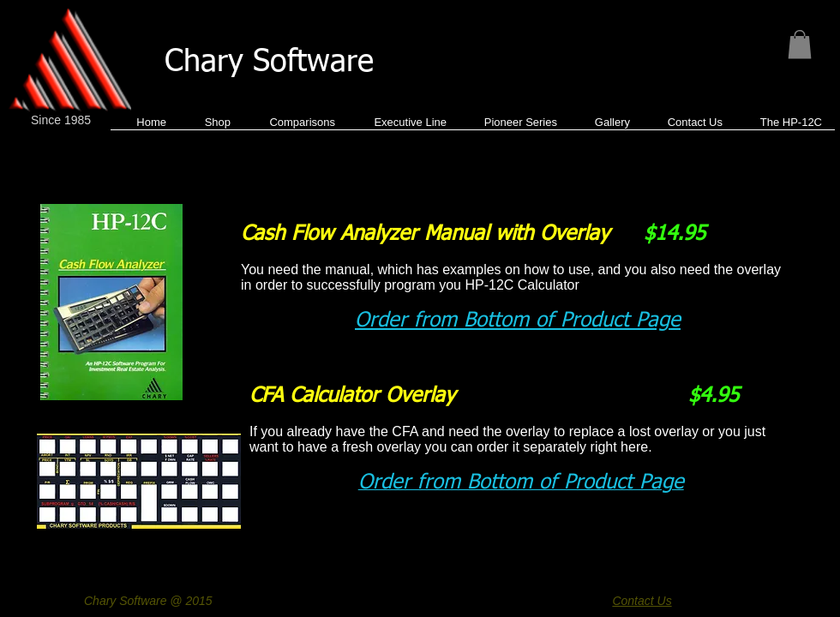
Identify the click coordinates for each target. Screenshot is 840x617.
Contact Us (642, 601)
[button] (800, 44)
